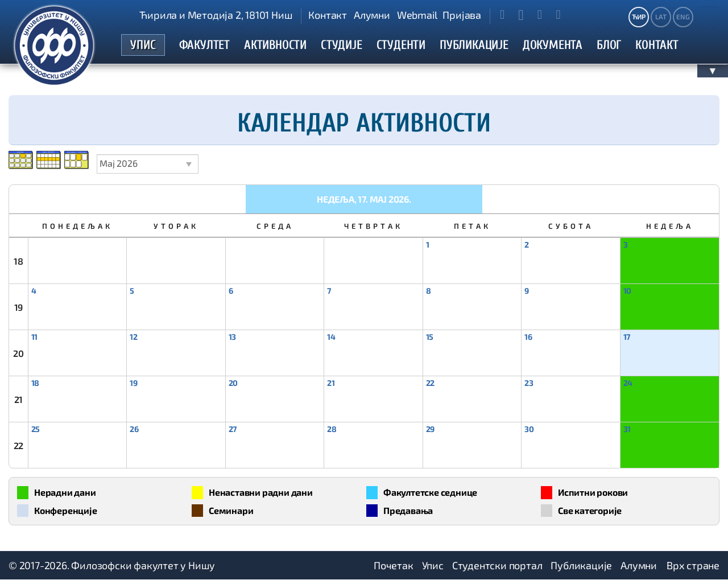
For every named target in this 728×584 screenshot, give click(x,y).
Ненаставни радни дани (267, 495)
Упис (433, 570)
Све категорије (594, 514)
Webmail (417, 15)
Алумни (372, 15)
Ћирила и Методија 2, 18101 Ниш (216, 15)
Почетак (394, 570)
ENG (683, 17)
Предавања (411, 514)
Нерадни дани (69, 495)
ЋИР (638, 17)
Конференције (70, 514)
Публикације (581, 570)
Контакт (328, 15)
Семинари (233, 514)
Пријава (462, 15)
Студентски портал (497, 570)
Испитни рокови (598, 495)
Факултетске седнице (436, 495)
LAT (661, 17)
